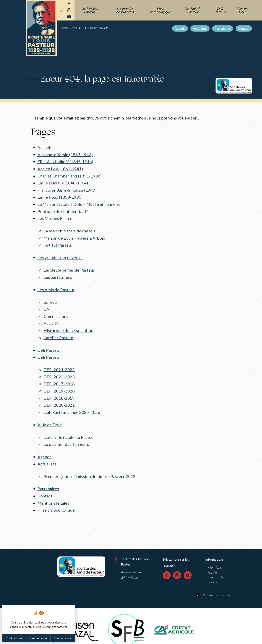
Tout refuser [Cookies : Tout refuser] (14, 638)
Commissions (56, 313)
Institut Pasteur (58, 243)
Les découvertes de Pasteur (69, 267)
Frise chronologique (160, 10)
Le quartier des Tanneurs (66, 438)
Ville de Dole (242, 10)
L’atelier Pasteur (59, 333)
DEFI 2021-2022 (59, 365)
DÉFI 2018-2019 (59, 393)
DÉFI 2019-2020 (59, 386)
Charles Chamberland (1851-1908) (69, 175)
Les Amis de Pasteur (193, 10)
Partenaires (223, 28)
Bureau (50, 299)
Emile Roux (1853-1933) (60, 196)
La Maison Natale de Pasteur (70, 229)
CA (46, 306)
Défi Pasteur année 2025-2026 (72, 406)
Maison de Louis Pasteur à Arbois (74, 236)
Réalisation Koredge (213, 587)
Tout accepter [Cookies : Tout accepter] (63, 638)
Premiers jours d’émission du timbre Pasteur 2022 (90, 469)
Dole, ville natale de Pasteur (69, 431)
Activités (52, 320)
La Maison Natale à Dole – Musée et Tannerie (79, 203)
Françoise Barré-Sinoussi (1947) (67, 189)
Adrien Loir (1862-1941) (60, 168)
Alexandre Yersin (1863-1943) (65, 154)
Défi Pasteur (220, 10)
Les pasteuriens (58, 274)
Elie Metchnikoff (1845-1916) (65, 161)
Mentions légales (53, 496)
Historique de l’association (68, 327)
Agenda (180, 28)
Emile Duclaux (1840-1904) (63, 182)
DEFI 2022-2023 (59, 372)
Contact (244, 28)
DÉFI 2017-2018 (59, 379)
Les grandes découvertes (125, 10)
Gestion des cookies (216, 572)
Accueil (65, 28)
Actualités (200, 28)
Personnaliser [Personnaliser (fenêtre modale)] (38, 638)
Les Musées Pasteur (90, 10)
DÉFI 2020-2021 (59, 399)
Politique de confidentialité (63, 210)
